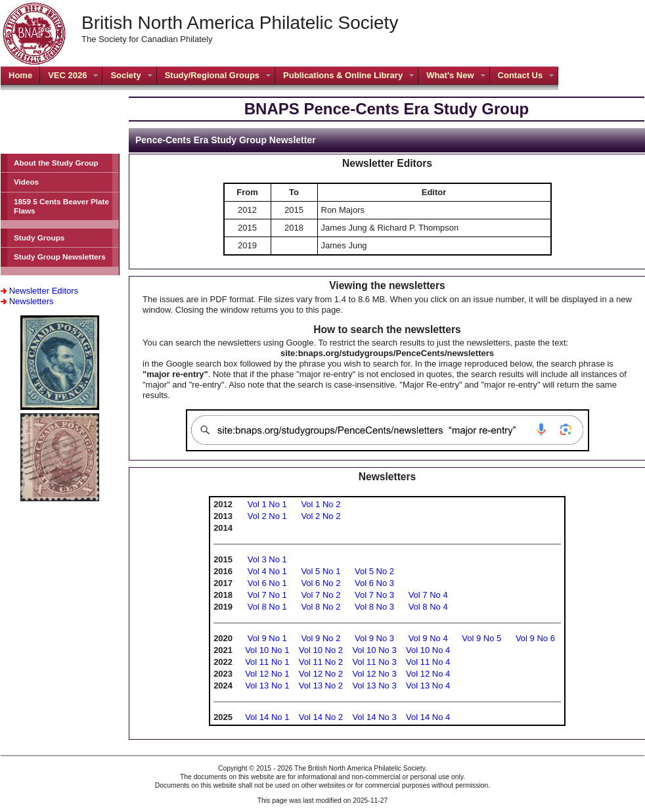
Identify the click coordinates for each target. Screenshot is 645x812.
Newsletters (32, 301)
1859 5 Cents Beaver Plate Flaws (61, 206)
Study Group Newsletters (60, 257)
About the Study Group (56, 163)
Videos (26, 182)
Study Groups (39, 237)
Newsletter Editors (44, 291)
